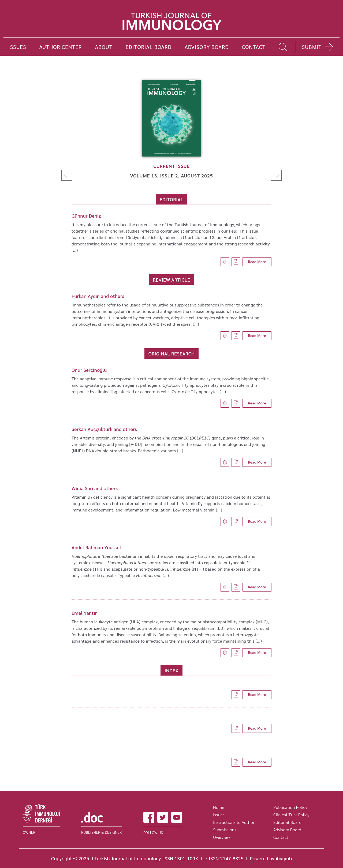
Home (219, 807)
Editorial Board (287, 822)
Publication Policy (290, 807)
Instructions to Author (234, 822)
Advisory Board (287, 830)
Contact (281, 837)
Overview (221, 837)
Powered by (271, 858)
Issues (219, 815)
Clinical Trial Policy (291, 815)
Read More (257, 261)
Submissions (225, 830)
